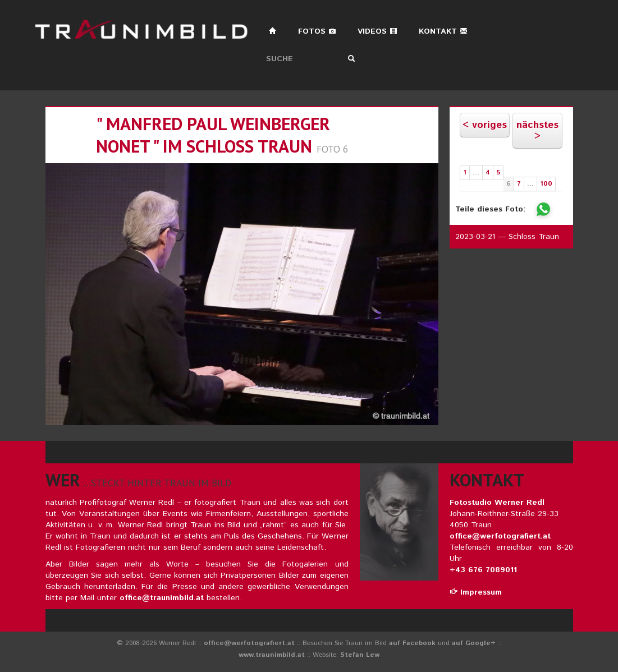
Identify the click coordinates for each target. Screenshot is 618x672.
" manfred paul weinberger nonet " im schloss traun (213, 135)
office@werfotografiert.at (500, 536)
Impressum (476, 592)
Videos (377, 31)
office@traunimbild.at (162, 598)
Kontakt (443, 31)
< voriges (485, 125)
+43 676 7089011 (483, 570)
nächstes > (537, 131)
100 (546, 184)
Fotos (317, 31)
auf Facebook (412, 643)
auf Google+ (474, 643)
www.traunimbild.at (272, 655)
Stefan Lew (360, 655)
